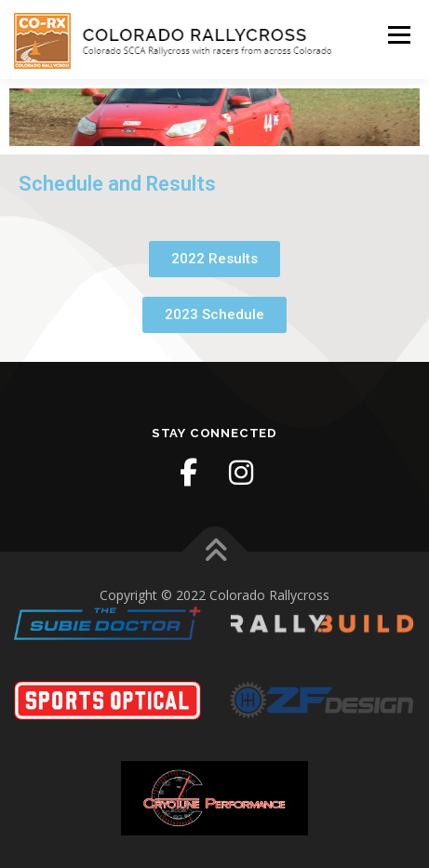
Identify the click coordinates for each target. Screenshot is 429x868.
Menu (398, 35)
